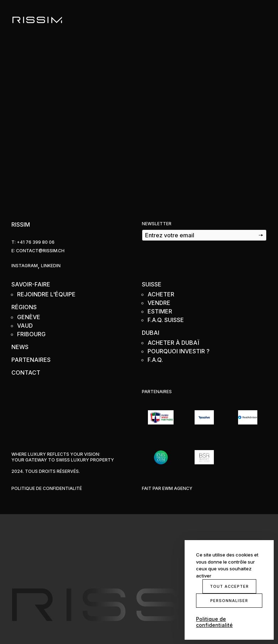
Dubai (151, 333)
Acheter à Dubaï (173, 343)
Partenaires (31, 360)
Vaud (25, 326)
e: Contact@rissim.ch (38, 251)
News (20, 347)
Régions (24, 307)
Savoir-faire (31, 284)
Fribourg (31, 334)
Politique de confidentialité (47, 488)
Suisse (152, 284)
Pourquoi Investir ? (179, 351)
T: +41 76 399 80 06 (33, 242)
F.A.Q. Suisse (166, 320)
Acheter (161, 294)
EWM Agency (177, 488)
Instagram (25, 266)
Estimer (160, 311)
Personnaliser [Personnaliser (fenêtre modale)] (229, 601)
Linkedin (51, 266)
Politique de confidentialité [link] (214, 622)
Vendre (159, 303)
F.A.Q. (155, 360)
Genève (29, 317)
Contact (26, 373)
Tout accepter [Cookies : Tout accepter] (229, 586)
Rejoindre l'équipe (46, 294)
